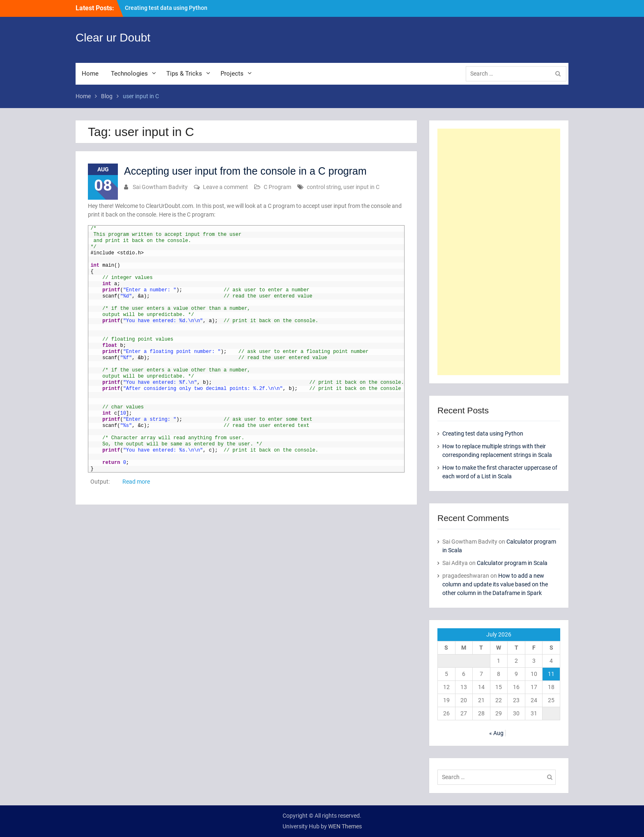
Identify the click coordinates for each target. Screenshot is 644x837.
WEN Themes (345, 826)
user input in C (361, 187)
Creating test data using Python (166, 8)
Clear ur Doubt (113, 38)
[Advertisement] (499, 252)
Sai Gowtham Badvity (160, 187)
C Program (277, 187)
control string (324, 187)
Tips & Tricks (184, 74)
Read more (136, 482)
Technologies (129, 74)
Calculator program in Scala (512, 563)
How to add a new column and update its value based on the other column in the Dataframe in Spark (495, 584)
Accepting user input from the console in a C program (245, 171)
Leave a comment (225, 187)
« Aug (496, 733)
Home (90, 74)
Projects (232, 74)
